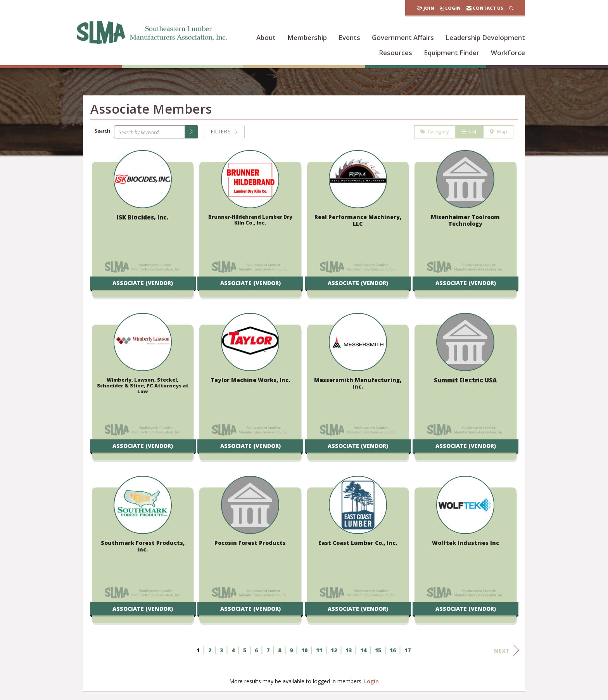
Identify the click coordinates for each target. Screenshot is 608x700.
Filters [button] (224, 133)
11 (319, 651)
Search (102, 132)
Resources (396, 53)
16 (393, 651)
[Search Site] (511, 8)
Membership (307, 37)
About (266, 37)
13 (349, 651)
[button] (192, 133)
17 (408, 651)
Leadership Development (485, 37)
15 (378, 651)
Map (498, 133)
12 (334, 651)
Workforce (508, 53)
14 (363, 651)
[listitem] (143, 229)
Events (349, 37)
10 (304, 651)
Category (435, 133)
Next (507, 652)
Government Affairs (403, 37)
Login (371, 682)
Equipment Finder (452, 53)
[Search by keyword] (149, 133)
